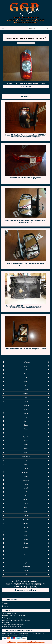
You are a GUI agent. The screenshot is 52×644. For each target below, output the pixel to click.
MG (26, 492)
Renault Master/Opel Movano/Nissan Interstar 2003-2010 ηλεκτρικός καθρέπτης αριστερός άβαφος (25, 136)
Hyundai (26, 437)
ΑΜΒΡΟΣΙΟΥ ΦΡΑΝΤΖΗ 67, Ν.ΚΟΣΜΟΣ (26, 18)
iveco (26, 445)
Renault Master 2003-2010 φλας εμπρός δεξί (26, 178)
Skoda (26, 539)
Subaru (26, 551)
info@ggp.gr (6, 618)
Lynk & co (26, 480)
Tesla (26, 559)
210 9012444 (12, 20)
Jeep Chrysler (26, 456)
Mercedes (26, 488)
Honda (26, 433)
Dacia (26, 401)
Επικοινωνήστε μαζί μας (26, 590)
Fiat (26, 417)
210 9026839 (40, 20)
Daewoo (26, 405)
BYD (26, 382)
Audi (26, 366)
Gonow (26, 429)
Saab (26, 531)
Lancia (26, 468)
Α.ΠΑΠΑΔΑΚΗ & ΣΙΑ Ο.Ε (9, 613)
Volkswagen (26, 567)
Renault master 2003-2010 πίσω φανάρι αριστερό (26, 38)
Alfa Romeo (26, 362)
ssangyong (26, 547)
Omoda (26, 512)
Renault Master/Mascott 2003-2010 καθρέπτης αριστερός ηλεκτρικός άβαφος (25, 221)
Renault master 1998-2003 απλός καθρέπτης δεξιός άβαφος (26, 349)
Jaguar (26, 453)
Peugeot (26, 515)
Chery (26, 386)
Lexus (26, 476)
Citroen (26, 393)
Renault (26, 523)
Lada (26, 464)
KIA (26, 460)
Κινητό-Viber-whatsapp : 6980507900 (26, 22)
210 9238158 (31, 20)
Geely (26, 425)
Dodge (26, 413)
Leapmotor (26, 472)
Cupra (26, 397)
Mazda (26, 484)
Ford (26, 421)
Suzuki (26, 555)
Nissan (26, 504)
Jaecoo (26, 449)
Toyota (26, 563)
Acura (26, 374)
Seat (26, 535)
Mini (26, 496)
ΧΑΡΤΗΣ (6, 606)
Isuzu (26, 441)
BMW (26, 378)
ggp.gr (15, 642)
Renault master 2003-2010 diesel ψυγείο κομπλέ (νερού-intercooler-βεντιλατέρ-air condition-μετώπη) (26, 307)
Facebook (5, 603)
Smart (26, 543)
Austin (26, 370)
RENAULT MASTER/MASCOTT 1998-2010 (26, 43)
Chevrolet (26, 390)
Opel (26, 508)
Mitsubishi (26, 500)
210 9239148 (21, 20)
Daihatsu (26, 409)
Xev (26, 574)
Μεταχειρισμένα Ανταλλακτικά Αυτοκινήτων (31, 642)
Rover (26, 527)
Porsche (26, 519)
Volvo (26, 571)
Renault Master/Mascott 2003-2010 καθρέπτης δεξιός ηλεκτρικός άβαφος (26, 264)
